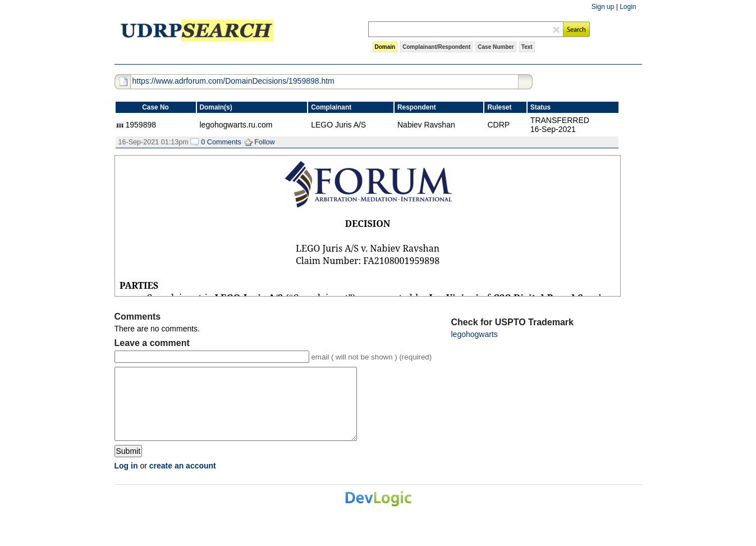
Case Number (496, 47)
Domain (385, 47)
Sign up (603, 7)
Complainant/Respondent (436, 47)
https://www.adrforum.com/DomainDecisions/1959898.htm (233, 81)
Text (527, 47)
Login (628, 7)
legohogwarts (475, 334)
